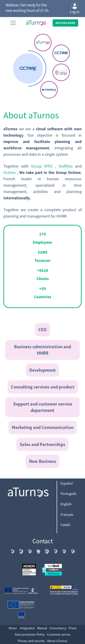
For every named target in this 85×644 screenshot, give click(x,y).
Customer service (59, 634)
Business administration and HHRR (42, 350)
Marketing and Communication (43, 427)
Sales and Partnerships (42, 444)
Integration (27, 628)
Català (65, 525)
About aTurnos (57, 641)
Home (13, 628)
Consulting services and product (43, 387)
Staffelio (67, 166)
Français (67, 514)
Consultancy (58, 628)
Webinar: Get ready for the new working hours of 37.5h (27, 8)
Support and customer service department (43, 407)
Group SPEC (43, 166)
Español (67, 483)
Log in (75, 8)
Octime (10, 172)
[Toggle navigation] (13, 23)
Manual (42, 628)
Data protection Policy (30, 634)
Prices (73, 628)
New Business (43, 461)
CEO (42, 330)
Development (42, 370)
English (66, 504)
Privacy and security (31, 641)
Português (68, 494)
